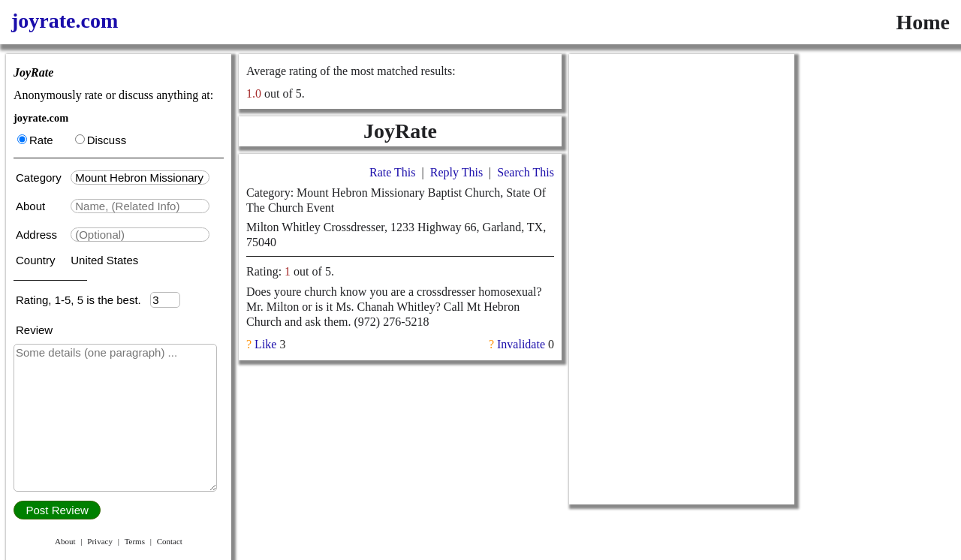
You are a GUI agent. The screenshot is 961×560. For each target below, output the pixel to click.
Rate (35, 140)
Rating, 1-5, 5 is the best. (83, 300)
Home (923, 22)
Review (34, 330)
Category (42, 178)
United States (104, 260)
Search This (526, 172)
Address (38, 235)
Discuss (101, 140)
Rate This (392, 172)
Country (37, 260)
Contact (170, 541)
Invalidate (521, 344)
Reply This (456, 172)
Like (265, 344)
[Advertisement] (682, 279)
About (32, 206)
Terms (135, 541)
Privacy (100, 541)
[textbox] (140, 178)
